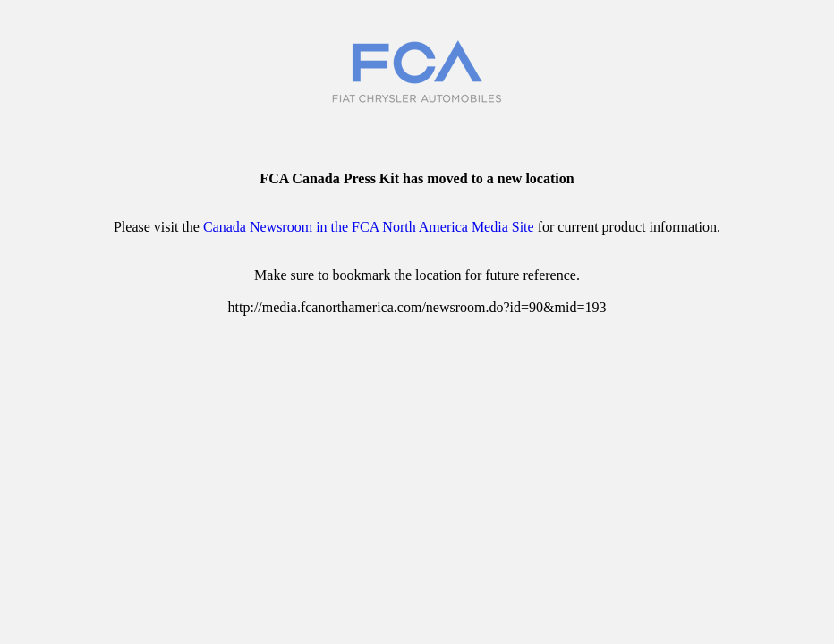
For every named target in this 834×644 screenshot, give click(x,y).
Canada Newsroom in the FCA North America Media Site (369, 227)
